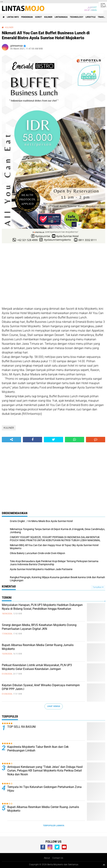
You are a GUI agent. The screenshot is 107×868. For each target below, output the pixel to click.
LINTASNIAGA (61, 17)
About (47, 858)
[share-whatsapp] (75, 440)
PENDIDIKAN (27, 17)
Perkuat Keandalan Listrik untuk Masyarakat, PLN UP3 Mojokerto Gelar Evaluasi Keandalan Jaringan (37, 667)
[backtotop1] (104, 865)
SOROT (39, 17)
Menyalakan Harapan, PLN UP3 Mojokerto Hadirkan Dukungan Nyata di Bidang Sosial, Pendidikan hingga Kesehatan (42, 607)
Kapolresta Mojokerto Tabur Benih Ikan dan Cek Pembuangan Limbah (38, 749)
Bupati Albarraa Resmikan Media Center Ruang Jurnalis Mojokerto (38, 647)
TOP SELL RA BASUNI (21, 727)
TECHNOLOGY (77, 17)
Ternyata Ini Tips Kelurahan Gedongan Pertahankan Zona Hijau (44, 789)
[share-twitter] (53, 440)
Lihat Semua (54, 706)
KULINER (48, 17)
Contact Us (58, 858)
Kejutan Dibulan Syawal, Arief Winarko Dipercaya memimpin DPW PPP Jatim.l (41, 687)
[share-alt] (11, 440)
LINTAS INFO (13, 17)
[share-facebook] (32, 440)
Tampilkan (98, 587)
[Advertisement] (53, 276)
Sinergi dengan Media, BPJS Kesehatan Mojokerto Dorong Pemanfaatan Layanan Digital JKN (39, 627)
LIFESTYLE (91, 17)
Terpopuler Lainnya (54, 826)
